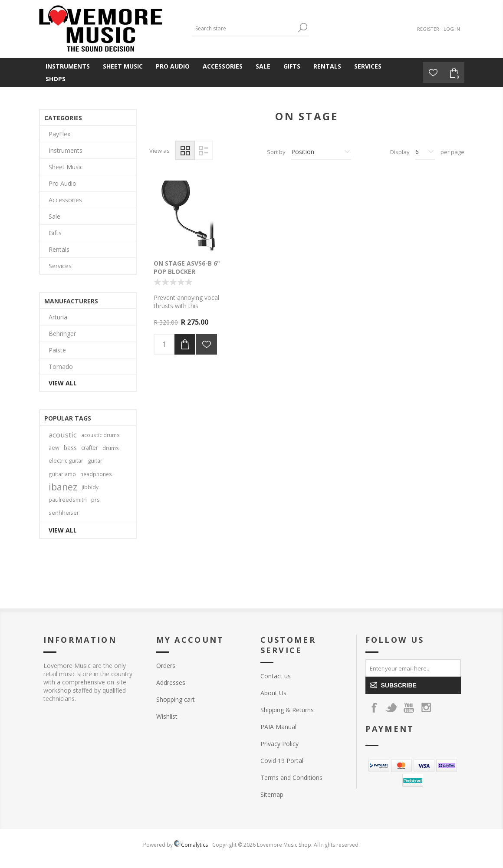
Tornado (61, 367)
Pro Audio (173, 66)
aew (54, 448)
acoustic (63, 435)
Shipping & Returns (287, 710)
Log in (452, 29)
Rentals (327, 66)
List (203, 150)
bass (70, 448)
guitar (95, 461)
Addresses (171, 682)
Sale (263, 66)
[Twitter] (391, 707)
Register (428, 29)
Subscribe (399, 685)
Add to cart (185, 344)
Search (302, 28)
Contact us (276, 676)
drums (111, 448)
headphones (96, 474)
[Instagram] (426, 707)
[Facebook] (374, 707)
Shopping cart (176, 699)
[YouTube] (409, 707)
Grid (185, 150)
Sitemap (272, 794)
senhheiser (64, 513)
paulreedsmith (68, 500)
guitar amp (62, 474)
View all (63, 383)
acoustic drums (100, 435)
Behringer (62, 334)
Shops (56, 79)
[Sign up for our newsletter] (413, 668)
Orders (166, 666)
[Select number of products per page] (425, 152)
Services (368, 66)
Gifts (292, 66)
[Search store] (244, 28)
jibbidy (90, 487)
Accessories (223, 66)
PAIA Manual (278, 727)
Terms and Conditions (291, 778)
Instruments (68, 66)
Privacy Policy (279, 744)
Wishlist (167, 716)
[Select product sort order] (321, 152)
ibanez (63, 487)
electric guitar (66, 461)
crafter (90, 448)
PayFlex (59, 134)
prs (95, 500)
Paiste (57, 350)
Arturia (58, 317)
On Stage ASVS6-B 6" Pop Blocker (187, 267)
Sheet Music (123, 66)
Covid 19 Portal (282, 761)
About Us (273, 693)
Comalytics (191, 845)
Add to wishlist (207, 344)
